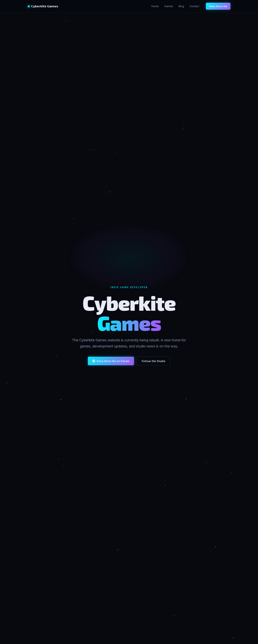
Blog (181, 6)
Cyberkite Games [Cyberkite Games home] (43, 6)
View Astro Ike (218, 6)
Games (169, 6)
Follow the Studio (154, 364)
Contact (194, 6)
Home (155, 6)
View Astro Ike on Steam (111, 364)
